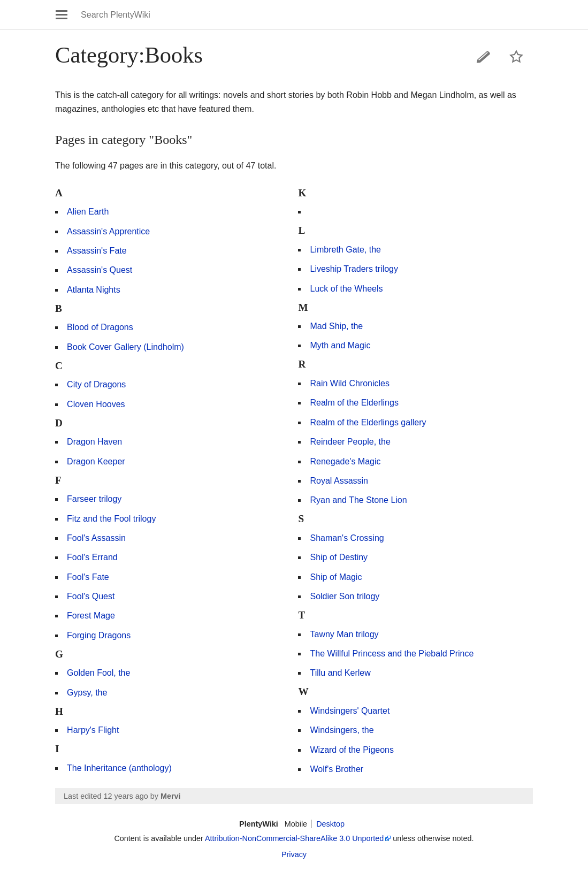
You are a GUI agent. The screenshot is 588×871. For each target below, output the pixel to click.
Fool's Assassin (96, 538)
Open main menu (62, 14)
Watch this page (516, 57)
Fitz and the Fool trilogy (111, 519)
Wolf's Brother (337, 769)
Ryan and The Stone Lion (358, 500)
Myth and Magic (340, 345)
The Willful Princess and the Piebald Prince (392, 654)
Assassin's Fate (97, 251)
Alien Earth (88, 212)
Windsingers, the (342, 730)
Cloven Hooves (96, 404)
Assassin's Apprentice (108, 231)
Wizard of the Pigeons (352, 750)
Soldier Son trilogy (345, 596)
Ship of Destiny (339, 557)
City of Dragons (96, 384)
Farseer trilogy (94, 499)
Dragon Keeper (96, 461)
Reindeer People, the (350, 442)
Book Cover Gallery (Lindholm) (125, 347)
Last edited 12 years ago (106, 796)
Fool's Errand (92, 557)
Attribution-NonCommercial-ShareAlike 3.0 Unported (294, 838)
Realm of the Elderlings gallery (368, 422)
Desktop (330, 824)
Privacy (294, 854)
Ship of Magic (336, 577)
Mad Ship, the (336, 326)
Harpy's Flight (93, 730)
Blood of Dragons (100, 327)
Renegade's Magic (345, 461)
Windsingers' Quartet (350, 711)
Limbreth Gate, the (345, 250)
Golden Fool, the (98, 673)
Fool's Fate (88, 577)
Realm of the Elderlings (354, 403)
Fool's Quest (91, 596)
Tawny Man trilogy (344, 634)
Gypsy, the (87, 693)
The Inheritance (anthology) (119, 768)
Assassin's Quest (100, 270)
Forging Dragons (99, 635)
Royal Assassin (339, 481)
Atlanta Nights (94, 290)
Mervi (171, 796)
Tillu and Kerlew (340, 673)
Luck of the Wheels (346, 289)
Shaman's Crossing (347, 538)
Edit (484, 57)
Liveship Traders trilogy (354, 269)
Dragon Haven (94, 442)
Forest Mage (91, 616)
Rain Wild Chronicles (350, 383)
